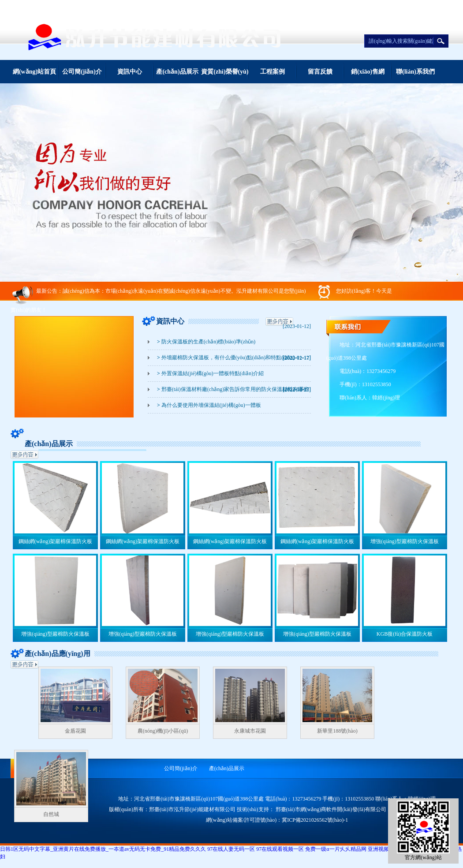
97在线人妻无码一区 (231, 849)
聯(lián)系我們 (415, 72)
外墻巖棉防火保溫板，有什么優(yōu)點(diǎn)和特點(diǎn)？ (226, 358)
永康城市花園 (250, 731)
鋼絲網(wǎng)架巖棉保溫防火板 (56, 541)
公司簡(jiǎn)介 (82, 72)
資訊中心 (130, 72)
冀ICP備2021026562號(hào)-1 (315, 820)
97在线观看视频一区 (280, 849)
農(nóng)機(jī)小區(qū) (163, 731)
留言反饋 (320, 72)
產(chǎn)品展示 (177, 72)
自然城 (51, 814)
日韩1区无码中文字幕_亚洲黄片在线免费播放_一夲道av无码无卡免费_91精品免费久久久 (103, 849)
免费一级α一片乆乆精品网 (336, 849)
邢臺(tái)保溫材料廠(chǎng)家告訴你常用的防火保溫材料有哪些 (233, 389)
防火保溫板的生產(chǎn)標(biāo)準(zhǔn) (206, 342)
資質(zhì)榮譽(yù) (225, 72)
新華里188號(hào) (337, 731)
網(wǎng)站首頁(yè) (34, 76)
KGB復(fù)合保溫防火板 (405, 634)
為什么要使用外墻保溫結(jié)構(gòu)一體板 (209, 405)
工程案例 (273, 72)
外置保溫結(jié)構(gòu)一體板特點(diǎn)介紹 (210, 373)
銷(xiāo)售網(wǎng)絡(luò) (368, 76)
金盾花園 (75, 731)
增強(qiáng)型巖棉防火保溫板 (405, 541)
